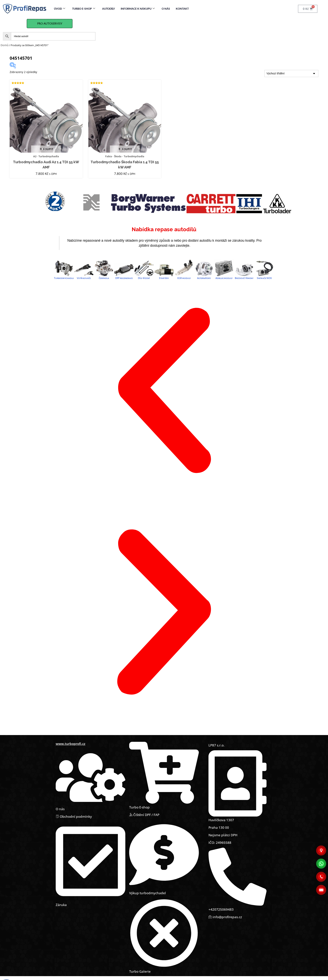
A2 (35, 156)
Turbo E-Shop (84, 9)
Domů (5, 45)
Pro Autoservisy (50, 24)
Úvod (60, 9)
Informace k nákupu (138, 9)
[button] (164, 391)
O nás (166, 9)
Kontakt (182, 9)
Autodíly (108, 9)
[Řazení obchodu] (291, 74)
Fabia (109, 156)
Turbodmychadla (49, 156)
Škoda (118, 156)
